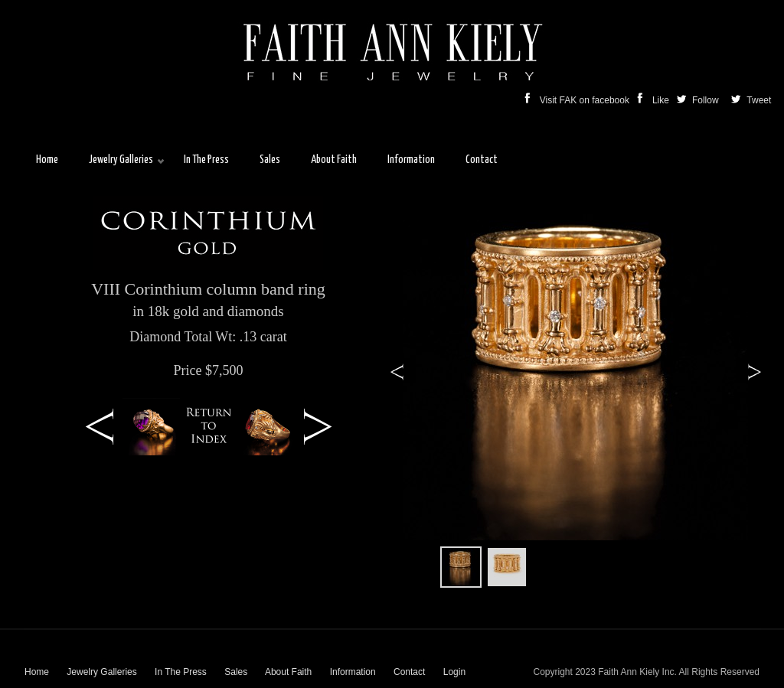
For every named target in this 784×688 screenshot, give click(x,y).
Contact (409, 672)
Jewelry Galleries (101, 672)
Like (654, 100)
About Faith (288, 672)
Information (353, 672)
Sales (236, 672)
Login (454, 672)
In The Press (181, 672)
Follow (699, 100)
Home (37, 672)
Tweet (758, 100)
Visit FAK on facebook (578, 100)
